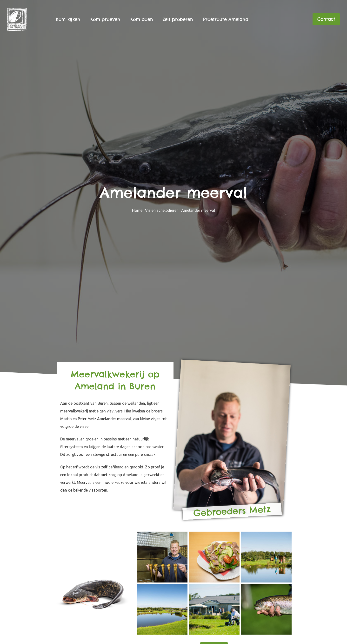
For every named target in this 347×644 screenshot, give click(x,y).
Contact (326, 19)
